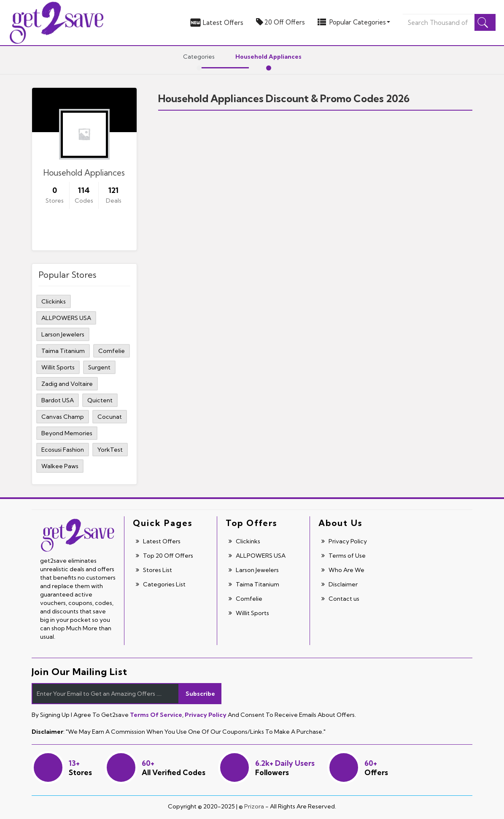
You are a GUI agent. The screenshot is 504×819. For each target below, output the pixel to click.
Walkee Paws (60, 466)
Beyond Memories (67, 433)
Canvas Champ (63, 417)
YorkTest (110, 450)
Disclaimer (340, 584)
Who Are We (343, 570)
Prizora (254, 806)
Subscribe (200, 694)
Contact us (340, 599)
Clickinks (54, 301)
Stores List (154, 570)
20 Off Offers (280, 22)
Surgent (99, 367)
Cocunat (110, 417)
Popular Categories (354, 22)
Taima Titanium (63, 351)
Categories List (161, 584)
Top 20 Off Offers (164, 556)
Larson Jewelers (63, 334)
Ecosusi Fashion (63, 450)
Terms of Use (344, 556)
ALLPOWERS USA (66, 318)
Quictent (100, 400)
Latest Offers (216, 23)
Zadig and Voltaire (67, 384)
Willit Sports (58, 367)
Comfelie (112, 351)
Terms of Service (156, 715)
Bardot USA (58, 400)
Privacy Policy (344, 541)
